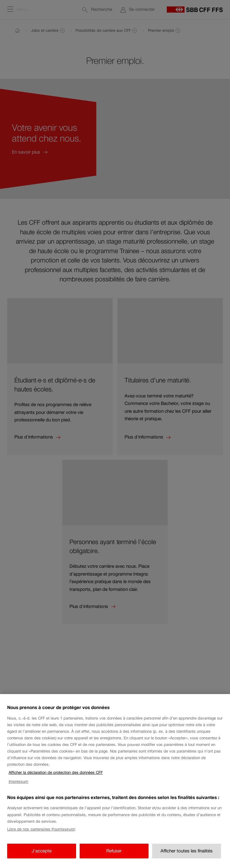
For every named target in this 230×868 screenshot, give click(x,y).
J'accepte (42, 855)
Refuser (114, 855)
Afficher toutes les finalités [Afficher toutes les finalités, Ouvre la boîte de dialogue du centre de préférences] (187, 855)
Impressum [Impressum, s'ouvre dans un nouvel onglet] (18, 785)
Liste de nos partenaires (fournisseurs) (41, 833)
